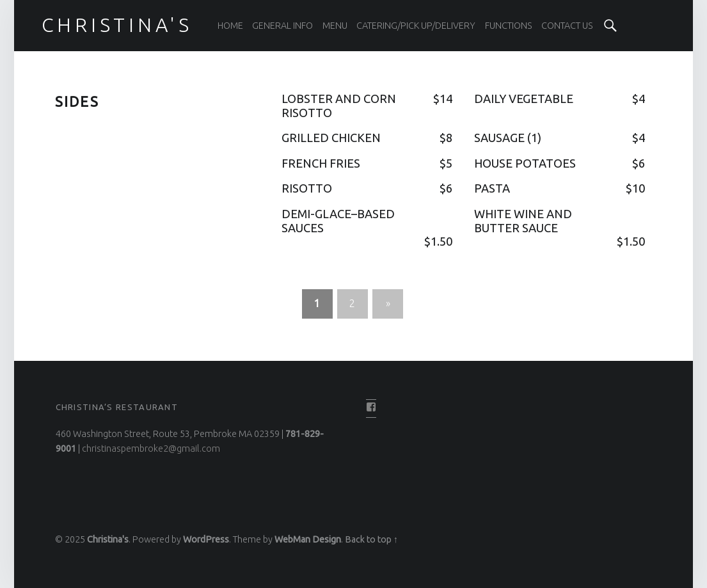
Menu (335, 26)
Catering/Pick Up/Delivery (416, 26)
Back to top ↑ (371, 539)
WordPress (206, 539)
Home (230, 26)
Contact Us (567, 26)
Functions (509, 26)
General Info (282, 26)
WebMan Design (308, 539)
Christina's (108, 539)
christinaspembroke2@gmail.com (151, 449)
